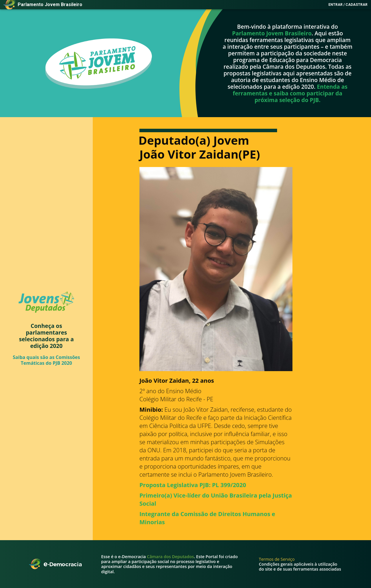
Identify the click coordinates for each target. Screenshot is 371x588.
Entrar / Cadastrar (348, 5)
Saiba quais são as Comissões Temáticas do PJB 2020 (46, 360)
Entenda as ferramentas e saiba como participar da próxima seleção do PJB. (290, 93)
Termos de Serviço (277, 559)
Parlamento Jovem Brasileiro (272, 33)
